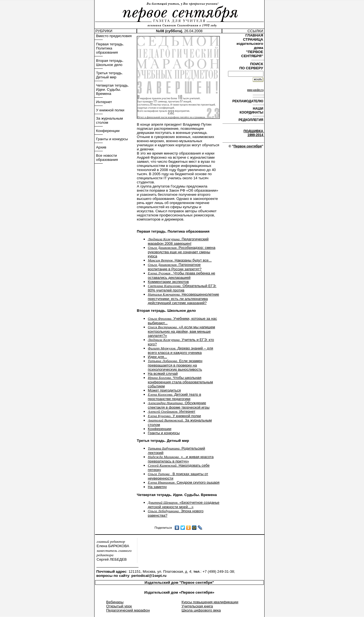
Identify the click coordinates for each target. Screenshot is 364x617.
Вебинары (115, 602)
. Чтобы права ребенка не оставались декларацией (181, 275)
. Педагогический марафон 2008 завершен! (178, 241)
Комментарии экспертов (168, 282)
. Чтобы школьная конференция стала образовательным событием (180, 382)
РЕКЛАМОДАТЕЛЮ (248, 101)
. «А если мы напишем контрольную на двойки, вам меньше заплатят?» (181, 331)
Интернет (104, 102)
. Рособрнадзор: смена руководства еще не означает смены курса (182, 252)
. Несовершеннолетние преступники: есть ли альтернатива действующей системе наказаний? (183, 299)
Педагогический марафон (128, 610)
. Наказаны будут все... (180, 260)
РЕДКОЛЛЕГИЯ (251, 120)
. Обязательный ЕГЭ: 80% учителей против (182, 288)
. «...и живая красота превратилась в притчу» (181, 459)
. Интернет (172, 411)
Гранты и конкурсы (112, 139)
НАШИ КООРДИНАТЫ (252, 111)
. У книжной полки (174, 416)
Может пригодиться (164, 390)
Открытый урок (119, 606)
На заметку (157, 487)
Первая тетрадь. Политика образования (110, 48)
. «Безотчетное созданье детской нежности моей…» (184, 505)
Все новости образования (107, 158)
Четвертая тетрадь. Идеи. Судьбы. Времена (113, 89)
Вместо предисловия (114, 36)
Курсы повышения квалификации (210, 602)
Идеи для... (157, 357)
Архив (101, 147)
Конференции (108, 131)
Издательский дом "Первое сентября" (179, 582)
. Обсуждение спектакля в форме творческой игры (179, 405)
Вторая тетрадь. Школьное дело (110, 63)
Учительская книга (197, 606)
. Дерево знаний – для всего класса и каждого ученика (180, 350)
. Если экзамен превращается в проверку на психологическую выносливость (175, 365)
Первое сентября (248, 146)
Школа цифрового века (201, 610)
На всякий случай (163, 374)
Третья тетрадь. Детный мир (110, 75)
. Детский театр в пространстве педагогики (174, 397)
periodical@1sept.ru (149, 576)
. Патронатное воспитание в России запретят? (175, 267)
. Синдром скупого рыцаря (184, 482)
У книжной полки (110, 110)
